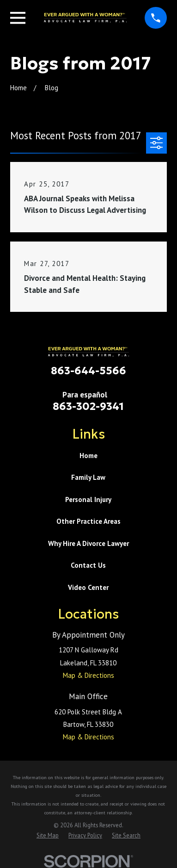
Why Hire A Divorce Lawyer (88, 543)
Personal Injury (88, 499)
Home (88, 456)
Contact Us (88, 565)
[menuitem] (48, 835)
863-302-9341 (88, 406)
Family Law (88, 477)
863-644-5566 (88, 371)
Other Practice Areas (88, 521)
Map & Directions (88, 675)
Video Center (88, 587)
